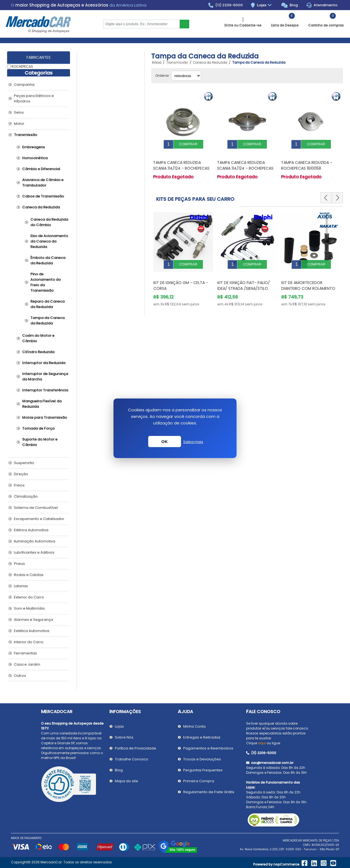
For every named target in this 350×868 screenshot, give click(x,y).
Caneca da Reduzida (41, 207)
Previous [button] (326, 194)
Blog (290, 5)
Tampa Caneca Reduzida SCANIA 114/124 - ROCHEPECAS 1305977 (245, 164)
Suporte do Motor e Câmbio (40, 442)
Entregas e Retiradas (202, 737)
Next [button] (337, 194)
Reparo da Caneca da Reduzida (47, 304)
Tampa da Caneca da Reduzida (47, 321)
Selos (19, 112)
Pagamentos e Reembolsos (208, 748)
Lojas (265, 5)
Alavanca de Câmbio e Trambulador (43, 183)
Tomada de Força (38, 428)
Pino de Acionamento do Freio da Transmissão (46, 282)
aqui (262, 743)
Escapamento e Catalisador (39, 519)
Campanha (24, 85)
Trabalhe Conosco (132, 759)
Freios (19, 485)
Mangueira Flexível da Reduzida (42, 404)
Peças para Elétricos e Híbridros (34, 98)
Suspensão (24, 463)
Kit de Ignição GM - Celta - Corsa (245, 277)
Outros (20, 676)
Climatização (26, 496)
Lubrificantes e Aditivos (34, 552)
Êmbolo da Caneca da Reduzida (48, 260)
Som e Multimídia (29, 608)
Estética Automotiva (32, 631)
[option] (183, 253)
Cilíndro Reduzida (38, 352)
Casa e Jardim (27, 664)
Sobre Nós (124, 737)
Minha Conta (194, 726)
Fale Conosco (263, 712)
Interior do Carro (29, 642)
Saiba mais (193, 442)
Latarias (21, 586)
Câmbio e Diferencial (41, 169)
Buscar (184, 24)
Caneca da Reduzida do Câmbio (49, 222)
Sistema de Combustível (36, 508)
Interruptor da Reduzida (44, 363)
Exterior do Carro (29, 597)
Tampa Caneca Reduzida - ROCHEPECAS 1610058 (307, 161)
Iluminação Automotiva (35, 541)
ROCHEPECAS (22, 67)
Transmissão (26, 135)
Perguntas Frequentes (203, 770)
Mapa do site (126, 781)
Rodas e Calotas (29, 575)
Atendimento (322, 5)
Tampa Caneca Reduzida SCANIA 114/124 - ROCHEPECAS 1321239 (181, 164)
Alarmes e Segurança (33, 620)
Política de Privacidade (135, 748)
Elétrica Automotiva (31, 530)
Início (157, 63)
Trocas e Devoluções (202, 759)
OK (165, 442)
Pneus (19, 564)
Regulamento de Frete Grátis (209, 792)
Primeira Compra (199, 781)
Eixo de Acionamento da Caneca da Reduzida (49, 241)
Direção (21, 474)
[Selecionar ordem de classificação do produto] (186, 76)
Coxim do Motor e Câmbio (38, 338)
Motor (19, 124)
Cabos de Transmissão (43, 196)
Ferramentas (25, 653)
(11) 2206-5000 (226, 5)
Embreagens (33, 147)
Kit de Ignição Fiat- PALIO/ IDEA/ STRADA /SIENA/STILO (308, 277)
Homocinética (35, 158)
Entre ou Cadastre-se (243, 25)
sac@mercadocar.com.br (270, 763)
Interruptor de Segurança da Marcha (45, 377)
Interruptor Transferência (45, 390)
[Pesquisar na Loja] (141, 24)
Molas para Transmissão (45, 417)
